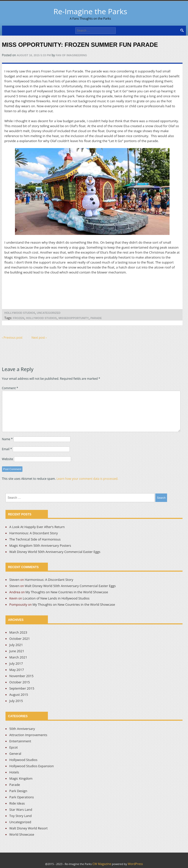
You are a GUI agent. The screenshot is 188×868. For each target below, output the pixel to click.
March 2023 (18, 632)
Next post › (39, 338)
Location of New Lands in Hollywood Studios (56, 598)
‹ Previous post (12, 338)
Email (7, 449)
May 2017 (17, 670)
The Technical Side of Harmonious (35, 539)
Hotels (14, 772)
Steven (14, 580)
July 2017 (16, 663)
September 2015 (22, 688)
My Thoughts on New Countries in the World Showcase (67, 592)
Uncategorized (48, 313)
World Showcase (22, 834)
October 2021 (19, 639)
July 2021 (16, 645)
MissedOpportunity (74, 318)
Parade (96, 318)
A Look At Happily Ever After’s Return (37, 527)
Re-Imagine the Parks (90, 13)
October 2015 (19, 682)
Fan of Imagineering (71, 55)
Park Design (18, 791)
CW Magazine (102, 864)
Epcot (13, 747)
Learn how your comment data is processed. (87, 479)
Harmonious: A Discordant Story (33, 533)
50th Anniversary (22, 729)
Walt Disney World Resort (28, 828)
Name (7, 439)
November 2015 (21, 676)
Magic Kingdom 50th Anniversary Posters (40, 545)
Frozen (19, 318)
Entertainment (20, 741)
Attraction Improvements (28, 735)
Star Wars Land (21, 810)
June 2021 (17, 651)
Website (8, 459)
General (15, 754)
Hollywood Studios (20, 313)
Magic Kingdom (21, 778)
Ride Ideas (17, 803)
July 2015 (16, 701)
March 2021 (18, 657)
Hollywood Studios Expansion (31, 766)
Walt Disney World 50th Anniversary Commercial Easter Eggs (55, 552)
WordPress (135, 864)
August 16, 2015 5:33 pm (34, 55)
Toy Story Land (20, 816)
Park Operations (21, 797)
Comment (10, 388)
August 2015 (19, 695)
